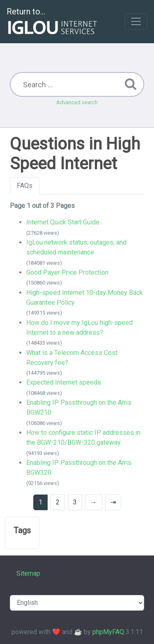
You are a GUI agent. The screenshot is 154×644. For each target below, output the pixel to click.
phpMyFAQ (108, 632)
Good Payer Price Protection (67, 272)
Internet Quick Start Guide (63, 222)
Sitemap (28, 573)
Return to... (53, 22)
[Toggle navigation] (136, 21)
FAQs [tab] (25, 185)
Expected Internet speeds (64, 382)
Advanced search (77, 102)
